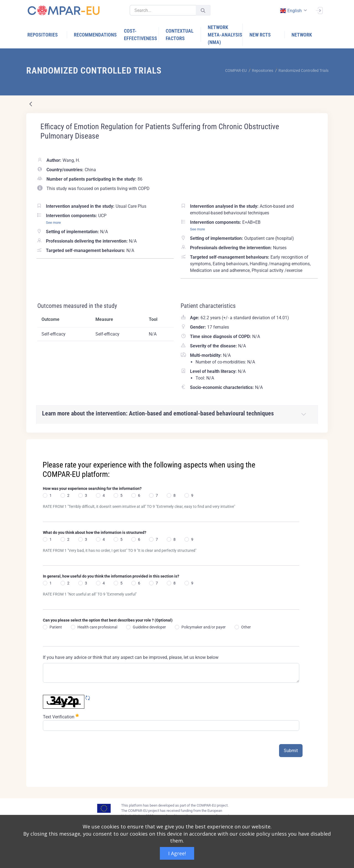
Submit (291, 751)
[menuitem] (47, 35)
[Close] (320, 444)
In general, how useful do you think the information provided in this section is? (111, 576)
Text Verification (61, 716)
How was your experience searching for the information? (92, 488)
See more (53, 223)
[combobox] (293, 11)
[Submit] (203, 10)
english (291, 11)
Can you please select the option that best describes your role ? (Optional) (108, 620)
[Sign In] (319, 10)
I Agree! (177, 853)
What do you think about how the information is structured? (95, 532)
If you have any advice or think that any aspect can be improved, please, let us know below (131, 657)
